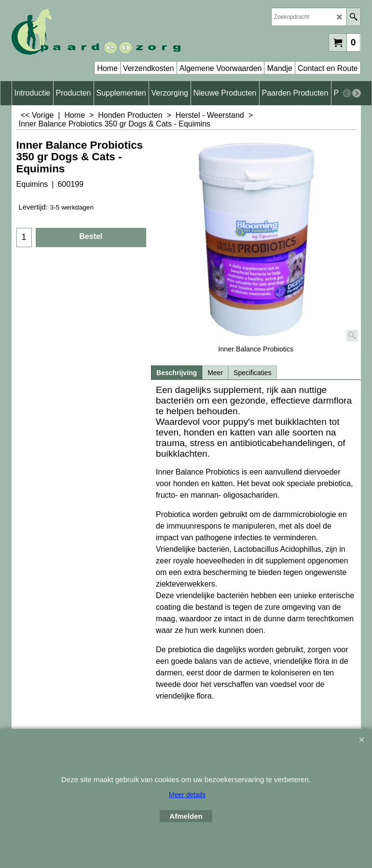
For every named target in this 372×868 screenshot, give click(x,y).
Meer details (187, 795)
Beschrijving (177, 373)
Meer (215, 373)
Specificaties (253, 373)
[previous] (347, 93)
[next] (357, 93)
